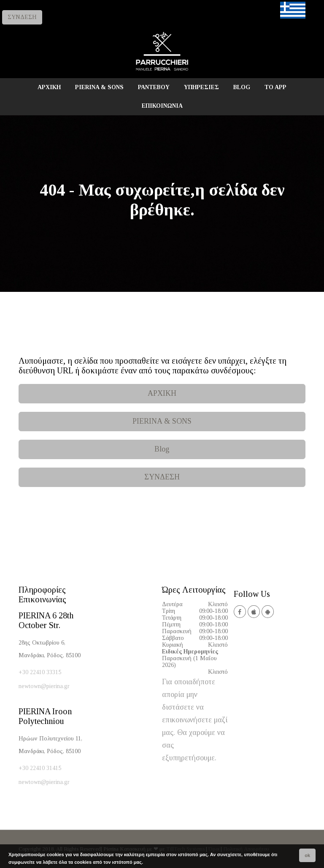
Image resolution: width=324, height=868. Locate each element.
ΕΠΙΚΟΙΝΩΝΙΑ (162, 106)
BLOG (242, 87)
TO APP (275, 87)
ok (307, 855)
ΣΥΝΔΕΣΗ (22, 17)
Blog (162, 449)
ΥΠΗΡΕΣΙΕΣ (201, 87)
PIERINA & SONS (99, 87)
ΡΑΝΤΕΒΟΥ (154, 87)
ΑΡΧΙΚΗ (49, 87)
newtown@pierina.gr (44, 686)
